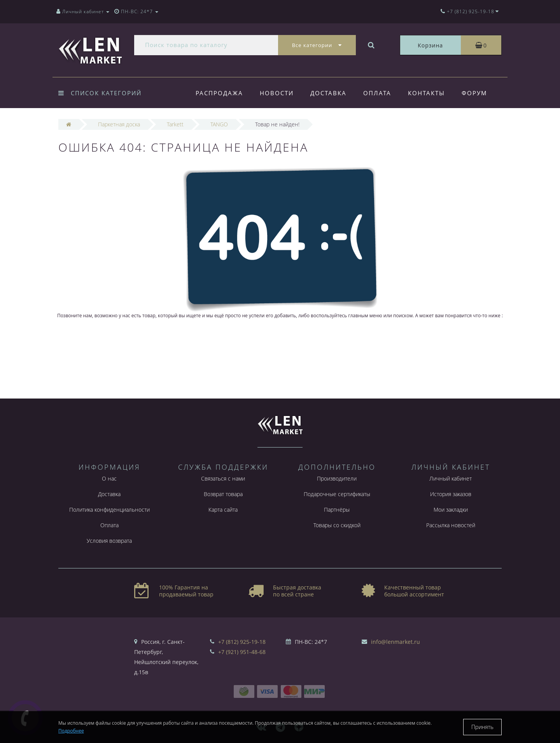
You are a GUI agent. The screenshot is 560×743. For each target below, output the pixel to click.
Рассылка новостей (451, 525)
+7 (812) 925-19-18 (242, 642)
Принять (482, 727)
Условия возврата (109, 541)
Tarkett (175, 124)
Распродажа (219, 93)
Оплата (377, 93)
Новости (277, 93)
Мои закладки (451, 510)
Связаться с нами (223, 478)
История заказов (451, 494)
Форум (474, 93)
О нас (109, 478)
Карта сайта (223, 510)
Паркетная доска (119, 124)
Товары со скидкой (337, 525)
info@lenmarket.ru (395, 642)
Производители (337, 478)
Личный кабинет (451, 478)
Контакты (426, 93)
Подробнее (71, 731)
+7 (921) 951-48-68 (242, 652)
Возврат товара (223, 494)
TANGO (219, 124)
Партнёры (337, 510)
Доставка (328, 93)
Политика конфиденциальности (109, 510)
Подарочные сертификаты (337, 494)
